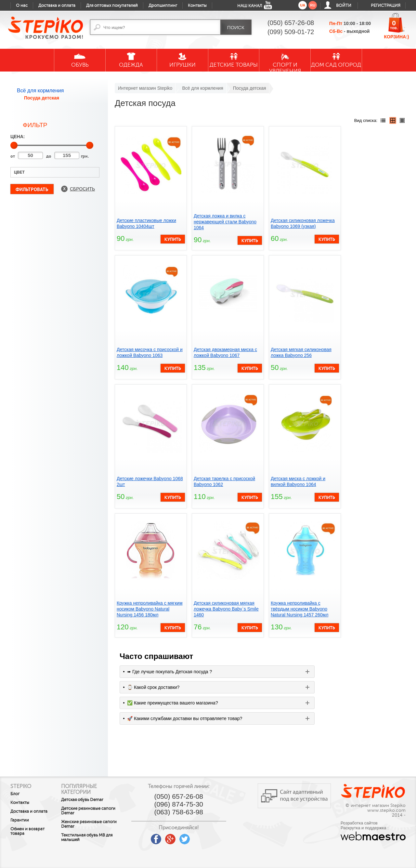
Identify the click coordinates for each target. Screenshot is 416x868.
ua (303, 5)
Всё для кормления (40, 91)
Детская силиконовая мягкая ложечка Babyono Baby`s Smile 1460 (226, 609)
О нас (22, 6)
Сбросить (82, 189)
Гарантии (20, 820)
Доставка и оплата (57, 6)
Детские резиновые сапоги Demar (94, 811)
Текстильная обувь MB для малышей (93, 837)
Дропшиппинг (163, 6)
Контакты (197, 6)
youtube (153, 837)
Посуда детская (42, 98)
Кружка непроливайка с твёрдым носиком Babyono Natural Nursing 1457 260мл (299, 609)
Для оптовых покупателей (112, 6)
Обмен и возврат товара (27, 831)
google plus (182, 839)
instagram (210, 837)
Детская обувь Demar (88, 800)
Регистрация (386, 6)
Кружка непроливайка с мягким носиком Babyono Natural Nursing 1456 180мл (150, 609)
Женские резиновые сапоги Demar (95, 824)
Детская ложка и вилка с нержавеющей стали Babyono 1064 (225, 222)
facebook (167, 837)
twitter (196, 837)
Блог (15, 794)
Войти (344, 6)
